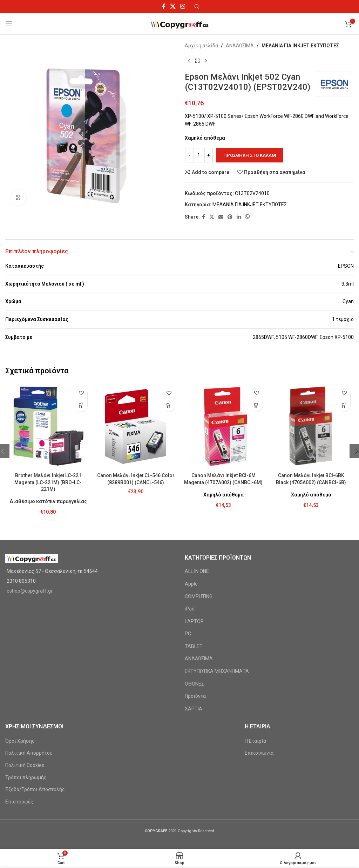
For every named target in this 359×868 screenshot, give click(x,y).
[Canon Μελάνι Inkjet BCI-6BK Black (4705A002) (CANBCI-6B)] (311, 426)
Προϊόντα (195, 696)
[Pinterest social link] (230, 217)
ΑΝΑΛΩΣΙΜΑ (240, 46)
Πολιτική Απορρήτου (29, 753)
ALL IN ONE (197, 571)
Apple (191, 584)
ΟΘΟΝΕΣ (194, 684)
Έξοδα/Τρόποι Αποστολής (35, 789)
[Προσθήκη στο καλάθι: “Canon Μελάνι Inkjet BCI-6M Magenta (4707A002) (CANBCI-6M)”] (256, 405)
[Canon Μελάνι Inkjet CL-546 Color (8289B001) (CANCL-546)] (136, 426)
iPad (190, 609)
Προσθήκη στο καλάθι (250, 155)
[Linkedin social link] (239, 217)
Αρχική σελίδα (201, 46)
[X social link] (173, 6)
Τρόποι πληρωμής (26, 777)
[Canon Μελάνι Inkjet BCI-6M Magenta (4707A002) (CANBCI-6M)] (223, 426)
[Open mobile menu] (9, 24)
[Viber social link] (248, 217)
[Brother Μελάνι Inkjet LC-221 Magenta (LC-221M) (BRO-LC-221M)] (48, 426)
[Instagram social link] (183, 6)
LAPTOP (194, 621)
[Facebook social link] (164, 6)
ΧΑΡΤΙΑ (194, 709)
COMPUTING (199, 596)
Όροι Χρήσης (20, 741)
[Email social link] (221, 217)
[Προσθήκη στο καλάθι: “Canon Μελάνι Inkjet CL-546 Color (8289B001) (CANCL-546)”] (169, 405)
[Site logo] (180, 24)
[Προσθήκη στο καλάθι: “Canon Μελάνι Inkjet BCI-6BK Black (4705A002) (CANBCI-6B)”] (344, 405)
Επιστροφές (19, 802)
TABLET (194, 646)
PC (188, 634)
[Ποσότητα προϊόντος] (199, 155)
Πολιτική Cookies (25, 765)
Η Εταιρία (255, 741)
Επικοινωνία (259, 753)
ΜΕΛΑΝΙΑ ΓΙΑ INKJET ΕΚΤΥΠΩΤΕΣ (300, 46)
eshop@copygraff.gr (30, 591)
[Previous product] (189, 61)
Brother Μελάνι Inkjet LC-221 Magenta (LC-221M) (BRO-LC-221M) (48, 482)
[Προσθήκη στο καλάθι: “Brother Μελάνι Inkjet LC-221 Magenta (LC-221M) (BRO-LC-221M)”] (81, 405)
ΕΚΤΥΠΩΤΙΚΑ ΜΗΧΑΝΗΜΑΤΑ (217, 671)
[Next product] (206, 61)
